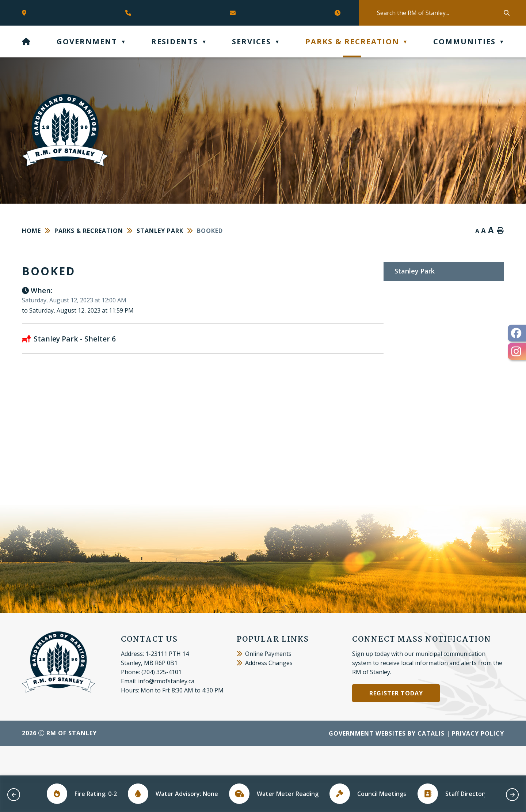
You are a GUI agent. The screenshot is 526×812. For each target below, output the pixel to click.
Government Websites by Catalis (387, 763)
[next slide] (512, 795)
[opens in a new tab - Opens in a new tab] (517, 333)
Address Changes (265, 692)
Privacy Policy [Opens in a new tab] (478, 763)
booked (210, 231)
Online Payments (264, 683)
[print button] (500, 231)
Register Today (396, 722)
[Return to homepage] (38, 231)
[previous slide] (14, 795)
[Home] (26, 41)
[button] (506, 13)
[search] (440, 13)
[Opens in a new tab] (26, 13)
